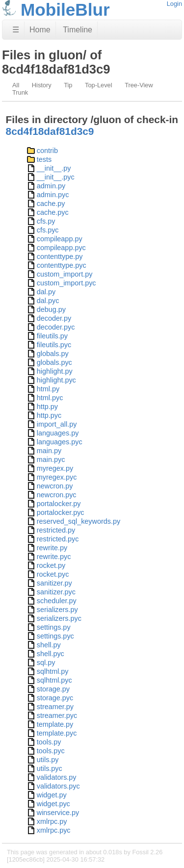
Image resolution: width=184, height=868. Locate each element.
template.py (55, 724)
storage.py (53, 689)
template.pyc (57, 733)
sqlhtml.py (53, 671)
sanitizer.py (54, 583)
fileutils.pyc (54, 345)
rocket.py (51, 565)
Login (174, 4)
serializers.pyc (59, 618)
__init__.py (54, 168)
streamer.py (55, 707)
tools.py (49, 742)
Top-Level (99, 85)
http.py (47, 407)
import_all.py (57, 424)
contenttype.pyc (62, 265)
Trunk (20, 92)
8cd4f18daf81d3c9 (50, 131)
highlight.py (55, 371)
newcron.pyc (57, 495)
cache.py (51, 204)
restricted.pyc (58, 539)
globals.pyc (54, 362)
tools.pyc (51, 751)
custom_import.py (65, 274)
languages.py (58, 433)
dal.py (46, 292)
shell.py (49, 645)
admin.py (51, 186)
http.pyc (49, 415)
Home (40, 30)
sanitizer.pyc (56, 592)
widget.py (52, 795)
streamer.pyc (57, 715)
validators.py (57, 777)
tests (44, 159)
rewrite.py (52, 548)
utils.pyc (50, 768)
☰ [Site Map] (16, 30)
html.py (48, 389)
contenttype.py (60, 256)
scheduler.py (57, 601)
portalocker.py (59, 504)
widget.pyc (53, 804)
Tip (68, 85)
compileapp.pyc (61, 248)
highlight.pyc (56, 380)
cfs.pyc (48, 230)
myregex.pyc (57, 477)
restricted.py (56, 530)
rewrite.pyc (54, 557)
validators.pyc (58, 786)
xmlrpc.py (52, 821)
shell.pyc (51, 654)
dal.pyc (48, 301)
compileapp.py (60, 239)
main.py (49, 451)
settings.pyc (55, 636)
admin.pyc (53, 195)
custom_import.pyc (66, 283)
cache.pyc (53, 212)
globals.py (53, 354)
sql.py (46, 663)
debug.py (51, 309)
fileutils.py (52, 336)
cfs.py (46, 221)
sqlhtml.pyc (54, 680)
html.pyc (50, 398)
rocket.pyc (53, 574)
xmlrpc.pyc (54, 830)
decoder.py (54, 318)
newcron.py (55, 486)
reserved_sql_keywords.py (79, 521)
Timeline (78, 30)
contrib (47, 151)
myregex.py (55, 468)
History (42, 85)
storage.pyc (55, 698)
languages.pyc (60, 442)
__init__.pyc (56, 177)
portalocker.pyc (61, 512)
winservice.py (58, 813)
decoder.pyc (56, 327)
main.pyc (51, 460)
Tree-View (139, 85)
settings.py (54, 627)
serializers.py (57, 610)
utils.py (48, 760)
